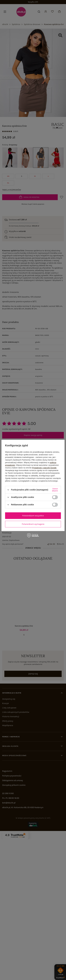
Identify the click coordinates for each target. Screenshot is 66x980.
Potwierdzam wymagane (33, 524)
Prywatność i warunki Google (44, 468)
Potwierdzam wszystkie (33, 516)
